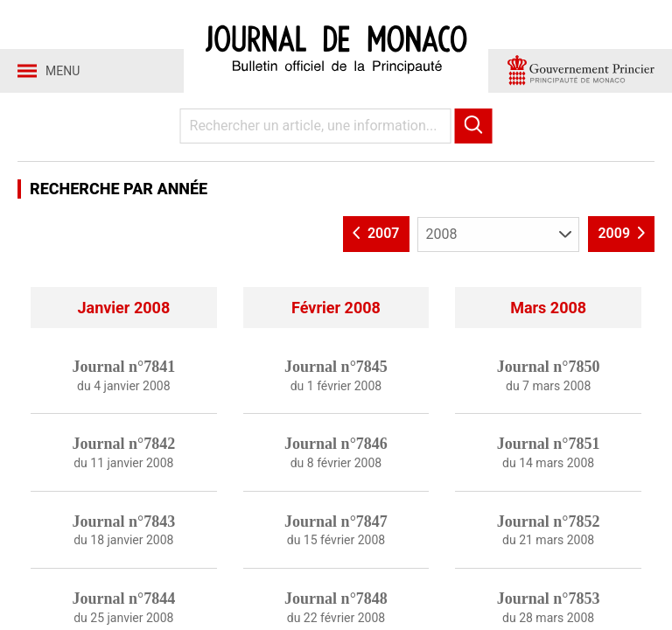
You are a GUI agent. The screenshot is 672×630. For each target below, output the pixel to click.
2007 (376, 234)
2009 (621, 234)
